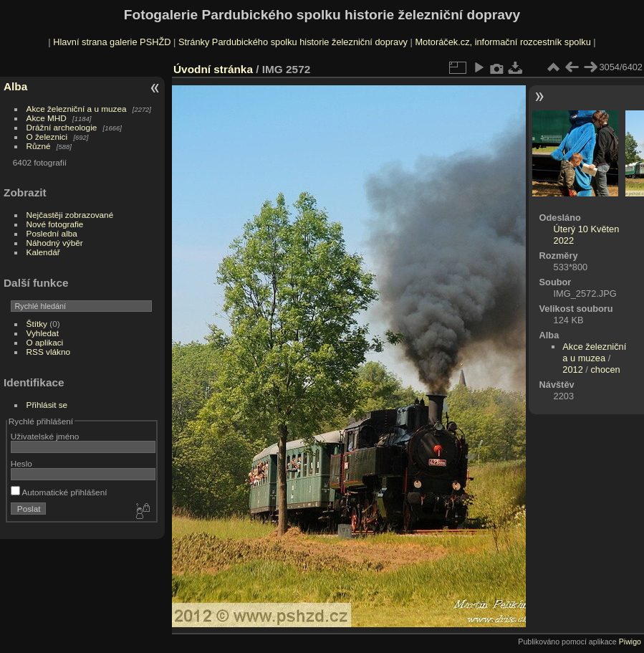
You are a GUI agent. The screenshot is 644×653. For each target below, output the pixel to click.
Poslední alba (52, 233)
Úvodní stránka (213, 69)
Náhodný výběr (55, 243)
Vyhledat (43, 333)
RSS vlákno (48, 352)
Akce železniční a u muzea (77, 109)
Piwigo (630, 642)
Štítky (37, 324)
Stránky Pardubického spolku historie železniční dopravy (293, 42)
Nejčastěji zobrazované (70, 215)
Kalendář (43, 252)
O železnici (47, 137)
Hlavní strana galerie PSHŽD (112, 42)
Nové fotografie (55, 224)
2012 (572, 370)
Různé (39, 146)
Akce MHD (47, 118)
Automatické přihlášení (59, 492)
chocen (605, 370)
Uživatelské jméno (45, 436)
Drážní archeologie (62, 127)
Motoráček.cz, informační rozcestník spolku (503, 42)
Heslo (21, 463)
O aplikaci (45, 342)
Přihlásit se (47, 405)
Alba (15, 86)
